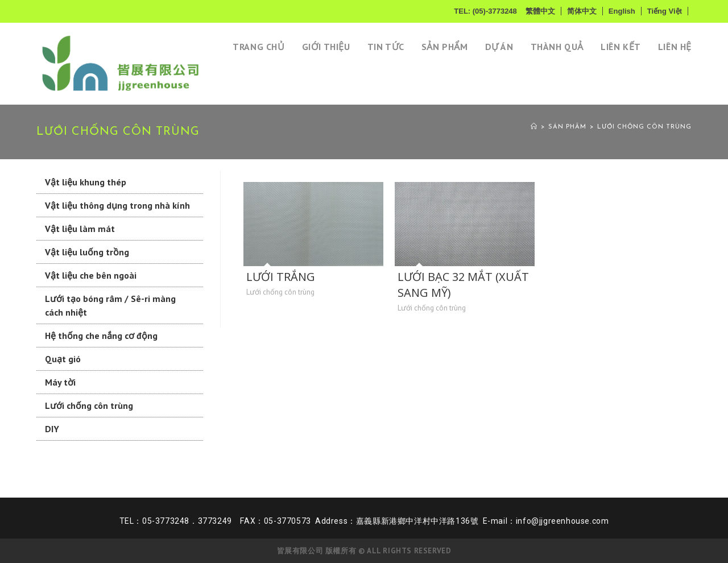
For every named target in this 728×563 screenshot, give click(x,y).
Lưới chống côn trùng (644, 127)
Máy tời (60, 382)
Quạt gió (63, 359)
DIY (52, 429)
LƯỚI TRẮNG (281, 277)
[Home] (534, 127)
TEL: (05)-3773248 (485, 11)
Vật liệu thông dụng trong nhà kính (117, 205)
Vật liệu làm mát (80, 229)
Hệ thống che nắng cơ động (101, 336)
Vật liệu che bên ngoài (91, 275)
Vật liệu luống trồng (87, 252)
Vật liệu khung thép (86, 182)
